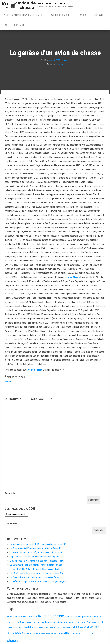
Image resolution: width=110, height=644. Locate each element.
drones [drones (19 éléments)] (53, 623)
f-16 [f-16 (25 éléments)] (89, 623)
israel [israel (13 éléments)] (60, 628)
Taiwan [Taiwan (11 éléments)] (41, 634)
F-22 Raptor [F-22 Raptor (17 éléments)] (95, 623)
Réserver (99, 15)
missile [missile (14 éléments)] (82, 628)
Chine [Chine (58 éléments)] (23, 623)
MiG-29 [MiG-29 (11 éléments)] (77, 628)
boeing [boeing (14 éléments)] (9, 623)
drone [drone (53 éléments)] (47, 623)
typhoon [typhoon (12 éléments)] (55, 634)
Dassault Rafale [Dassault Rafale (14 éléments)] (38, 623)
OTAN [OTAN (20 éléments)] (87, 628)
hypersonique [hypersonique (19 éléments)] (23, 628)
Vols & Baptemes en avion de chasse (23, 15)
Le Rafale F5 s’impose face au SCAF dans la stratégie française (38, 582)
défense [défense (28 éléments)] (60, 623)
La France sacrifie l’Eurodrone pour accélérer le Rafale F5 (36, 549)
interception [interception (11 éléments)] (54, 628)
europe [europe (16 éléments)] (80, 623)
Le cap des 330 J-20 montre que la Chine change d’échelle (36, 570)
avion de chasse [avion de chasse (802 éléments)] (51, 616)
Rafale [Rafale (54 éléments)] (18, 634)
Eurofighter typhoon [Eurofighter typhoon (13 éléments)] (70, 623)
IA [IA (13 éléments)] (29, 628)
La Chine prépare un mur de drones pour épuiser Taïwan (35, 578)
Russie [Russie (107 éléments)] (25, 634)
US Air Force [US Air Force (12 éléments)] (74, 634)
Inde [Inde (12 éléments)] (32, 628)
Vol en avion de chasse (51, 3)
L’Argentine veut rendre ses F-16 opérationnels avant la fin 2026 (38, 545)
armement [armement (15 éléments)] (18, 617)
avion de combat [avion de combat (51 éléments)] (72, 617)
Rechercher (11, 494)
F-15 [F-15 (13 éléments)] (85, 623)
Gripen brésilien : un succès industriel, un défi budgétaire (35, 557)
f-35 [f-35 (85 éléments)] (102, 623)
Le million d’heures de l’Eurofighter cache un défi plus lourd (36, 553)
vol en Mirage (73, 278)
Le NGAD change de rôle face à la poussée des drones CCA (37, 574)
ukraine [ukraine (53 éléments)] (61, 634)
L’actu (7, 25)
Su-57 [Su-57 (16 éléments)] (31, 634)
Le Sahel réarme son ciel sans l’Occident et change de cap (36, 565)
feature (60, 65)
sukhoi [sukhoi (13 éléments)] (36, 634)
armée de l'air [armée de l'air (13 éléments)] (32, 617)
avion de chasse (34, 370)
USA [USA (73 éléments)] (67, 634)
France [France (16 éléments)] (9, 628)
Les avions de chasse (59, 15)
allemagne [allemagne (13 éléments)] (11, 617)
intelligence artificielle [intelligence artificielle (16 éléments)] (41, 628)
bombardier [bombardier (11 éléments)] (16, 623)
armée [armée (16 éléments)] (25, 617)
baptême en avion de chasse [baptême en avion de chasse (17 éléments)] (91, 617)
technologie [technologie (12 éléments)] (48, 634)
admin (67, 61)
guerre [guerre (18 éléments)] (15, 628)
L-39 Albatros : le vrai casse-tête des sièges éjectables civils (37, 561)
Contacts (19, 25)
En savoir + (82, 15)
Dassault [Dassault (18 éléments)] (29, 623)
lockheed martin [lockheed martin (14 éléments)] (68, 628)
